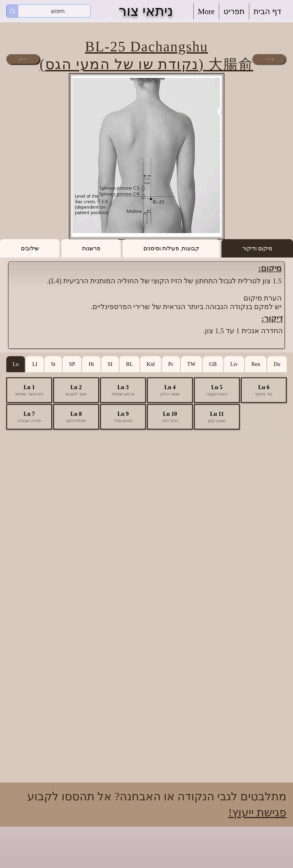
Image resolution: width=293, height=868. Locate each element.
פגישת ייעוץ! (257, 813)
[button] (234, 11)
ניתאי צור (146, 11)
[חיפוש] (58, 11)
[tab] (257, 248)
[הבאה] (269, 59)
